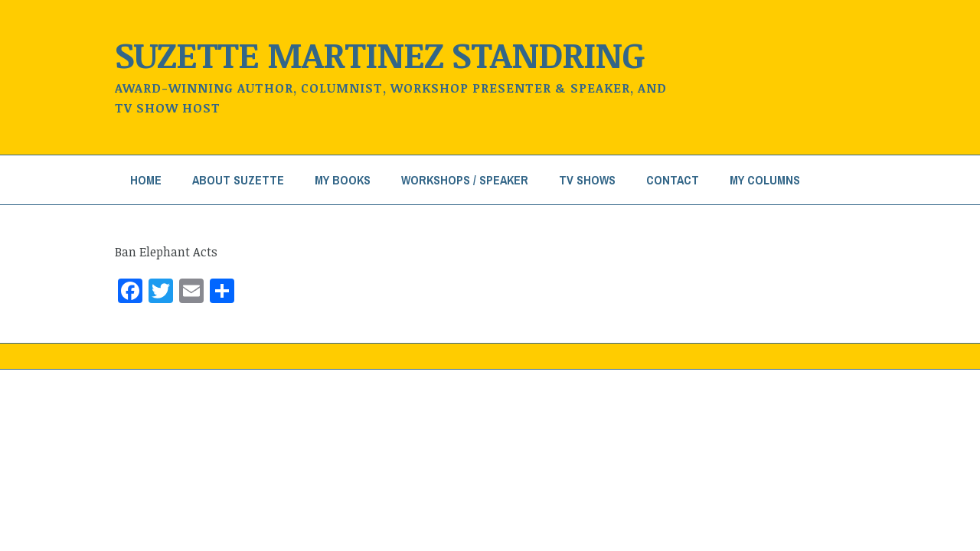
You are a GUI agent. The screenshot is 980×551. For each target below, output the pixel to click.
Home (146, 180)
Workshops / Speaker (465, 180)
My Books (343, 180)
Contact (673, 180)
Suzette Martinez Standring (380, 54)
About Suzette (238, 180)
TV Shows (587, 180)
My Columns (765, 180)
